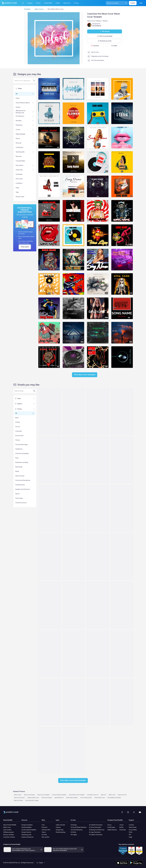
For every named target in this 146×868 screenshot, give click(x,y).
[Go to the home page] (8, 3)
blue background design (114, 798)
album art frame (18, 800)
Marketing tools (26, 835)
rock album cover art (93, 795)
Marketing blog (60, 832)
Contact (131, 825)
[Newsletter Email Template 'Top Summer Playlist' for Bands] (49, 653)
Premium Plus (46, 830)
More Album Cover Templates (85, 375)
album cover (112, 795)
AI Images (74, 835)
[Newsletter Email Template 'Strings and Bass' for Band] (74, 605)
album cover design (29, 795)
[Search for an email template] (24, 391)
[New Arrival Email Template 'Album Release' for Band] (122, 412)
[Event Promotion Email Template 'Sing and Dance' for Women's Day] (74, 557)
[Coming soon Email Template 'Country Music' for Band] (98, 508)
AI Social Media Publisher (79, 827)
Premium (45, 827)
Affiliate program (9, 832)
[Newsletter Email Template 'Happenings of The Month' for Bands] (122, 605)
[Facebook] (122, 812)
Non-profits (45, 837)
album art (103, 795)
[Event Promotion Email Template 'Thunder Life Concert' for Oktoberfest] (49, 702)
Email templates (27, 827)
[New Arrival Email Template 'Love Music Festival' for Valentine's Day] (49, 460)
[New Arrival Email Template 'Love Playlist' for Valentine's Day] (74, 412)
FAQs (131, 832)
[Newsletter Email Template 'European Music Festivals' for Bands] (49, 557)
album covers (18, 795)
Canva (109, 825)
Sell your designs (9, 835)
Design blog (60, 830)
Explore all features (28, 837)
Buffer (121, 827)
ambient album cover (33, 798)
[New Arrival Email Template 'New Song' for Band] (49, 750)
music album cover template (77, 795)
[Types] (34, 398)
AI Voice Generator (95, 827)
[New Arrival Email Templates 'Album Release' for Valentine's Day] (122, 460)
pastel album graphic (72, 798)
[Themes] (34, 409)
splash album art (59, 798)
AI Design (74, 825)
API (130, 835)
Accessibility (133, 830)
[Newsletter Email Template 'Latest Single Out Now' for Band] (122, 557)
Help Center (133, 827)
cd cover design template (59, 795)
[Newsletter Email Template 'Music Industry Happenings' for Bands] (49, 605)
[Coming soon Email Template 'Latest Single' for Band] (74, 750)
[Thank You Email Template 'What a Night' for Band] (98, 557)
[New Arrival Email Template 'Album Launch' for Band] (49, 412)
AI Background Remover (97, 830)
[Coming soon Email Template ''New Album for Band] (49, 508)
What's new (7, 827)
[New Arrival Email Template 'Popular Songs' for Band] (74, 460)
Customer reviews (9, 837)
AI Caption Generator (96, 835)
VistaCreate (111, 827)
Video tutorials (60, 825)
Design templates (27, 825)
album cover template (43, 795)
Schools (44, 835)
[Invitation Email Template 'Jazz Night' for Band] (122, 702)
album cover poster (19, 798)
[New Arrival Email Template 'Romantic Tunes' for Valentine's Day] (98, 460)
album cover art (122, 795)
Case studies (7, 830)
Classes (58, 827)
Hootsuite (123, 830)
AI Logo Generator (95, 832)
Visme (121, 825)
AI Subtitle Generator (96, 825)
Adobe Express (112, 830)
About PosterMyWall (10, 825)
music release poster (86, 798)
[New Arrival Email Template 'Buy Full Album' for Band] (98, 412)
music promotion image (32, 800)
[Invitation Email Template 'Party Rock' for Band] (98, 702)
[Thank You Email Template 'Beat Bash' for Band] (122, 653)
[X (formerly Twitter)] (134, 812)
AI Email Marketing (76, 830)
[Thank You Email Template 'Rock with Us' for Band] (98, 653)
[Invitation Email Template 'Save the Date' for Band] (74, 653)
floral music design (47, 798)
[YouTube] (140, 812)
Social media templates (29, 830)
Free (43, 825)
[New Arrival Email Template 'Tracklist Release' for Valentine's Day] (122, 508)
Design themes (26, 832)
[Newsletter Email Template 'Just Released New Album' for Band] (98, 605)
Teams (44, 832)
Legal (130, 837)
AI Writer (73, 832)
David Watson (97, 26)
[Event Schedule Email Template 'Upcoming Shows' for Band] (74, 702)
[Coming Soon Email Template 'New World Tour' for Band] (74, 508)
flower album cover (100, 798)
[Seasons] (34, 404)
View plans (25, 247)
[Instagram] (128, 812)
